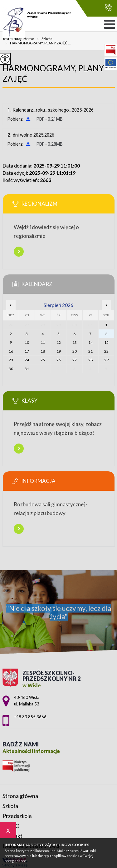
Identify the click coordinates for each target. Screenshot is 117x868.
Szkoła (43, 39)
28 (90, 360)
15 (106, 342)
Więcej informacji (19, 252)
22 (106, 351)
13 (75, 342)
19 (59, 351)
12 (59, 342)
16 (11, 351)
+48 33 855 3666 (108, 7)
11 (43, 342)
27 (75, 360)
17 (27, 351)
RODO (11, 826)
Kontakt (12, 836)
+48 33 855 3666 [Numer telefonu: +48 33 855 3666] (30, 717)
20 (75, 351)
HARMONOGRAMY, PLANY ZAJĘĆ (53, 73)
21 (90, 351)
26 (59, 360)
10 (27, 342)
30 (11, 369)
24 (27, 360)
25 (43, 360)
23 (11, 360)
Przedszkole (17, 816)
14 (90, 342)
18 (43, 351)
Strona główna (20, 796)
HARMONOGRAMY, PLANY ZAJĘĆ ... (37, 43)
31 (27, 369)
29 (106, 360)
